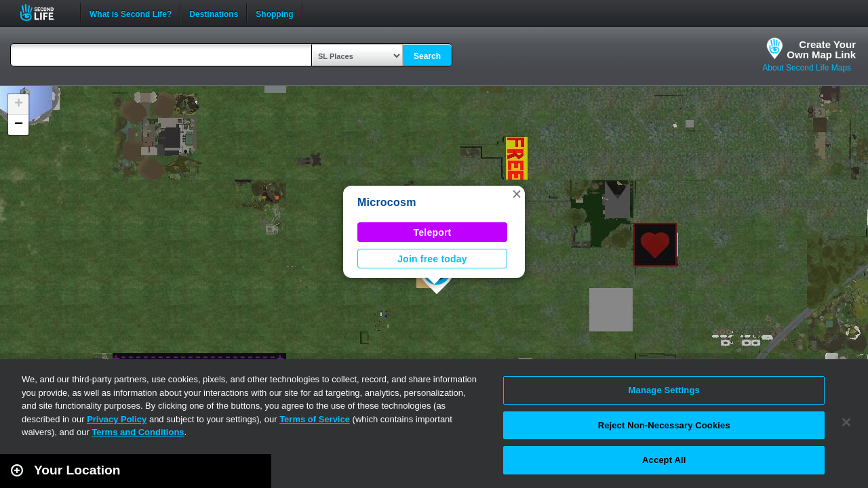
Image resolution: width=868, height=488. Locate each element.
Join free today (432, 259)
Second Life (44, 13)
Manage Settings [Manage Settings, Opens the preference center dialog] (664, 390)
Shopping (274, 13)
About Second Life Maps (807, 68)
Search (427, 56)
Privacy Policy (117, 419)
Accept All (664, 460)
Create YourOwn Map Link (821, 49)
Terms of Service (315, 419)
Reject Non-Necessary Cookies (664, 425)
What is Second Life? (131, 13)
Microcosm (387, 202)
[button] (517, 194)
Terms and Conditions (138, 432)
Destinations (214, 13)
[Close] (846, 422)
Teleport (433, 232)
